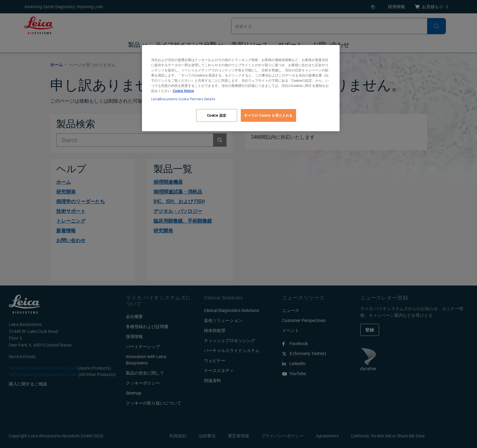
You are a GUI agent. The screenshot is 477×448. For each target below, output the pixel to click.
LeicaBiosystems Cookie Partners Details (183, 99)
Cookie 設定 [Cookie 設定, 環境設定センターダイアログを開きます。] (217, 115)
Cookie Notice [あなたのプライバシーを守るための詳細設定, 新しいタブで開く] (183, 91)
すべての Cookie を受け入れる (268, 115)
